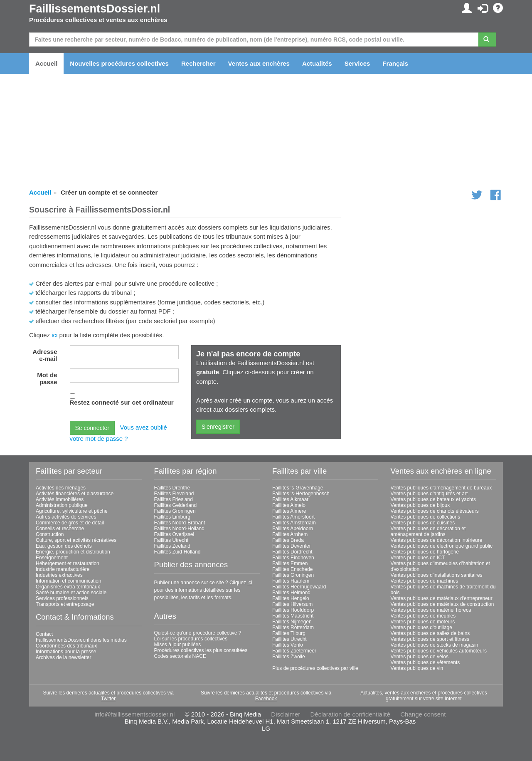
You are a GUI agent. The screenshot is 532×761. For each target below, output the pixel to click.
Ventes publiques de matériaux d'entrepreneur (442, 598)
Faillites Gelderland (176, 505)
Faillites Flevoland (174, 494)
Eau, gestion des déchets (64, 546)
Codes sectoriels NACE (180, 656)
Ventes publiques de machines (425, 581)
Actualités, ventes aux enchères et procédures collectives (424, 693)
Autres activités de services (66, 517)
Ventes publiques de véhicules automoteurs (439, 651)
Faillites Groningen (175, 511)
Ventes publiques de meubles (423, 616)
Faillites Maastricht (293, 616)
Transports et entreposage (65, 604)
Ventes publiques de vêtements (425, 662)
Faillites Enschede (292, 569)
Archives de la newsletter (63, 657)
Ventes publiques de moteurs (423, 622)
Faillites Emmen (290, 563)
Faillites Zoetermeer (294, 651)
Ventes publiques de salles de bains (430, 633)
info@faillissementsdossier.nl (134, 714)
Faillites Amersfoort (293, 517)
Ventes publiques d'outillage (421, 628)
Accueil (46, 63)
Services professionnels (62, 598)
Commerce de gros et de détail (70, 523)
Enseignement (52, 558)
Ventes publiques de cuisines (423, 523)
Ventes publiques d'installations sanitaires (437, 575)
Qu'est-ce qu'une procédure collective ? (198, 633)
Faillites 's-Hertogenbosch (301, 494)
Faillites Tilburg (289, 633)
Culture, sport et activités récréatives (76, 540)
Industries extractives (59, 575)
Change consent (423, 714)
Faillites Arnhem (290, 534)
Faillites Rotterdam (293, 628)
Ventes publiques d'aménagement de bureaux (441, 488)
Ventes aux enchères (259, 63)
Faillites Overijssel (174, 534)
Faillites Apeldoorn (293, 529)
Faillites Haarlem (291, 581)
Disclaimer (286, 714)
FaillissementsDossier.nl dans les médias (81, 640)
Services (357, 63)
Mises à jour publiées (178, 645)
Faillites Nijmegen (292, 622)
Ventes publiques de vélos (420, 657)
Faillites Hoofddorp (293, 610)
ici (54, 335)
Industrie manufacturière (63, 569)
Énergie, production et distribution (73, 552)
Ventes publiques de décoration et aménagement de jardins (428, 531)
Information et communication (68, 581)
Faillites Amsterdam (294, 523)
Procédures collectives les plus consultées (201, 650)
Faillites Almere (289, 511)
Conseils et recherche (60, 529)
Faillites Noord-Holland (179, 529)
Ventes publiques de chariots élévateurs (435, 511)
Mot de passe (47, 378)
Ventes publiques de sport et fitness (430, 639)
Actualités (317, 63)
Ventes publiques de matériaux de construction (442, 604)
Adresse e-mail (45, 355)
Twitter (108, 699)
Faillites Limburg (172, 517)
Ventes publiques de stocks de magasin (435, 645)
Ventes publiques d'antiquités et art (429, 494)
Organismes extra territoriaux (68, 587)
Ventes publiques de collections (425, 517)
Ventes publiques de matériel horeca (431, 610)
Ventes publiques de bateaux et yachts (433, 499)
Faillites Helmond (291, 593)
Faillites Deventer (292, 546)
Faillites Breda (288, 540)
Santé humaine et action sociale (71, 593)
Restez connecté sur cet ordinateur (122, 402)
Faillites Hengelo (291, 598)
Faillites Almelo (289, 505)
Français (395, 63)
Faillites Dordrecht (292, 552)
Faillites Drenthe (172, 488)
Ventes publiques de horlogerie (425, 552)
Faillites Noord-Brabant (180, 523)
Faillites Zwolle (289, 657)
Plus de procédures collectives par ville (315, 668)
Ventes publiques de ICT (418, 558)
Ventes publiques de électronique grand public (442, 546)
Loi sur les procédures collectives (191, 639)
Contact (44, 634)
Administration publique (62, 505)
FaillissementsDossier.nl (95, 9)
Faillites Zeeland (172, 546)
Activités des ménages (61, 488)
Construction (50, 534)
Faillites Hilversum (292, 604)
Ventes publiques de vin (417, 668)
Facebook (266, 699)
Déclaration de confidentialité (350, 714)
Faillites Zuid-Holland (177, 552)
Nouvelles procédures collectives (119, 63)
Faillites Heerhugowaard (299, 587)
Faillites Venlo (288, 645)
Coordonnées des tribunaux (66, 646)
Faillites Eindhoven (293, 558)
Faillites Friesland (174, 499)
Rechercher (198, 63)
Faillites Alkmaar (290, 499)
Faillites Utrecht (171, 540)
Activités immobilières (60, 499)
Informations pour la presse (66, 652)
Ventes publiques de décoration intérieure (437, 540)
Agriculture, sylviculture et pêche (72, 511)
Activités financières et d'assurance (75, 494)
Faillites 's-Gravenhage (298, 488)
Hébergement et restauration (68, 563)
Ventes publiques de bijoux (420, 505)
